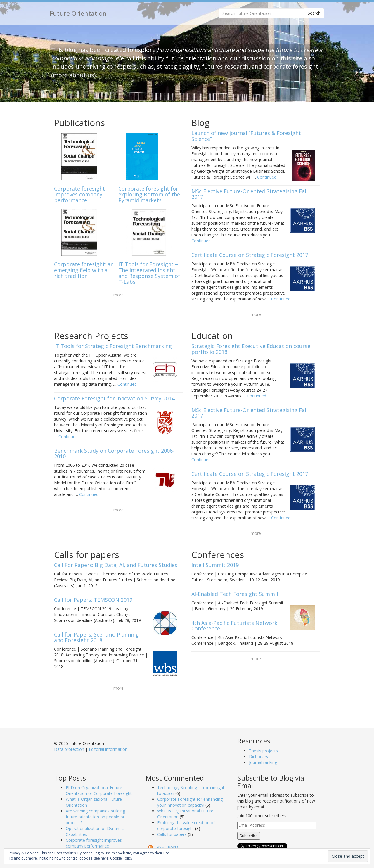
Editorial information (108, 749)
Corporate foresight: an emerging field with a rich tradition (84, 270)
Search (314, 13)
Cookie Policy (121, 858)
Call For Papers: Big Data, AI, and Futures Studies (116, 565)
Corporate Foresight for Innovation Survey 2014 (114, 398)
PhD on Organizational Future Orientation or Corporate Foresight (99, 790)
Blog (200, 123)
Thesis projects (263, 751)
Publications (79, 123)
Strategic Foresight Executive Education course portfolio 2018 (251, 349)
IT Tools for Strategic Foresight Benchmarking (113, 346)
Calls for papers (87, 555)
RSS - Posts (168, 847)
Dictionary (259, 757)
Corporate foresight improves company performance (79, 194)
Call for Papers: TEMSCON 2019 (93, 600)
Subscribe (249, 836)
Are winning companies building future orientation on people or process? (95, 817)
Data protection (69, 749)
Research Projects (91, 336)
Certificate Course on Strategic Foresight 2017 (250, 255)
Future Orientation (78, 13)
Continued (267, 177)
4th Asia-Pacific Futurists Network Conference (234, 626)
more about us (73, 75)
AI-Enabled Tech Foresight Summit (235, 594)
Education (212, 336)
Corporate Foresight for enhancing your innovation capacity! (190, 802)
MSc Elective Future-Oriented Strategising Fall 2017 (250, 194)
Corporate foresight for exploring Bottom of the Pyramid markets (149, 194)
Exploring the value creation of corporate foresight (186, 825)
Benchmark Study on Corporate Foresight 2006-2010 (114, 454)
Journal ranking (263, 762)
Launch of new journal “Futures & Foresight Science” (246, 136)
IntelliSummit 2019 (215, 565)
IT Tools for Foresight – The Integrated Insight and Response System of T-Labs (149, 273)
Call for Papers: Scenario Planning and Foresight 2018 (96, 637)
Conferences (218, 555)
